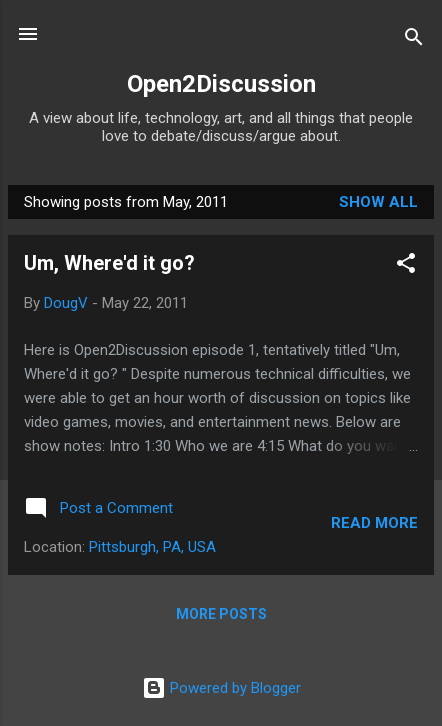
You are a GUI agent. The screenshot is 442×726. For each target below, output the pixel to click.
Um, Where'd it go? (109, 263)
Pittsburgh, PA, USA (152, 547)
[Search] (414, 40)
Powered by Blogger (221, 688)
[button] (406, 266)
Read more (374, 523)
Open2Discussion (221, 84)
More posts (221, 614)
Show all (378, 202)
